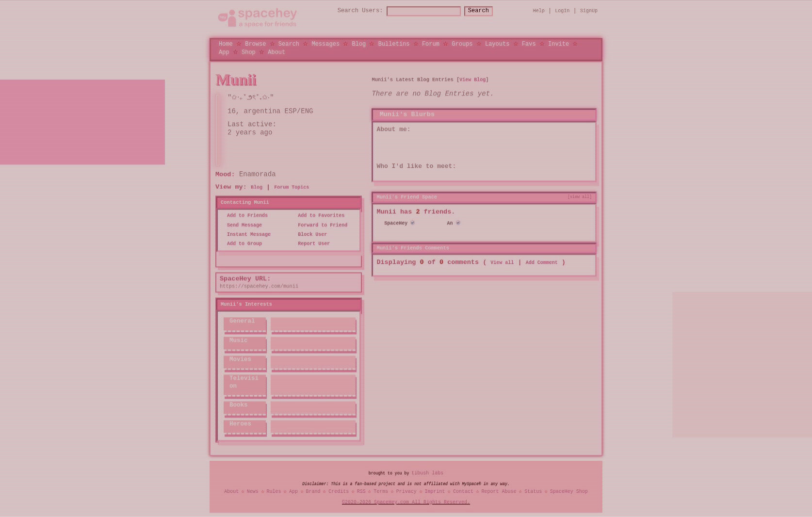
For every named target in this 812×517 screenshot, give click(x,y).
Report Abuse (499, 491)
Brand (313, 491)
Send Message (242, 225)
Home (226, 43)
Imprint (435, 491)
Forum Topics (292, 188)
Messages (325, 43)
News (253, 491)
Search (487, 11)
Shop (249, 52)
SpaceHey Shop (569, 491)
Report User (311, 244)
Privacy (406, 491)
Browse (255, 43)
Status (533, 491)
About (276, 52)
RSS (361, 491)
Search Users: (352, 11)
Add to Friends (244, 216)
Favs (529, 43)
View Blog (472, 80)
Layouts (497, 43)
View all (502, 262)
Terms (381, 491)
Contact (463, 491)
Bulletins (394, 43)
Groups (462, 43)
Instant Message (246, 234)
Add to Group (242, 244)
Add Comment (542, 262)
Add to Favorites (318, 216)
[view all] (580, 196)
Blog (359, 43)
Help (539, 11)
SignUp (589, 11)
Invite (559, 43)
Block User (309, 234)
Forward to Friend (320, 225)
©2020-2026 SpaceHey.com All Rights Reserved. (406, 502)
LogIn (562, 11)
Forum (431, 43)
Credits (339, 491)
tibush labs (427, 473)
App (224, 52)
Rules (274, 491)
